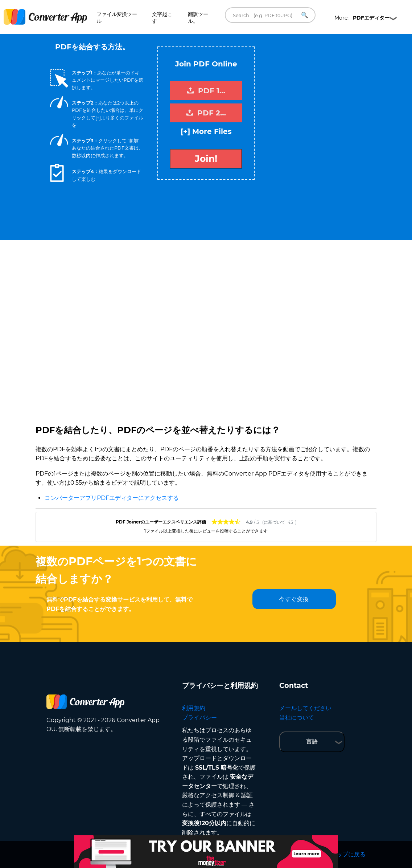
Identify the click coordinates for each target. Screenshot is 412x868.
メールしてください (305, 708)
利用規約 (194, 708)
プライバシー (199, 718)
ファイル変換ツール (117, 18)
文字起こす (162, 18)
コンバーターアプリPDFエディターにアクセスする (112, 498)
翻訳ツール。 (198, 18)
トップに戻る (348, 854)
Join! (206, 159)
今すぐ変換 (294, 599)
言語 (312, 741)
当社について (297, 718)
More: (362, 18)
